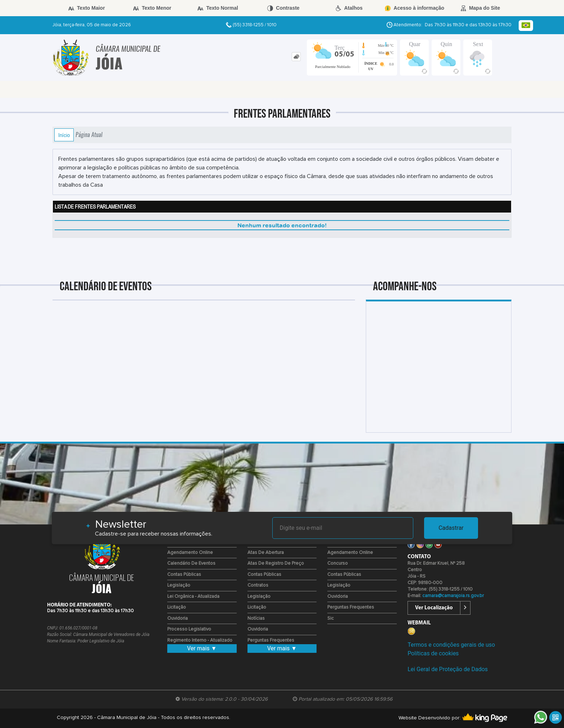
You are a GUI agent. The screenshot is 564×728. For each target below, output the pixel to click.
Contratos (258, 585)
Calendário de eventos (191, 563)
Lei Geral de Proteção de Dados (448, 669)
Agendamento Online (190, 553)
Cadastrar (451, 528)
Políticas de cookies (433, 653)
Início (64, 135)
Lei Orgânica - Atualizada (193, 597)
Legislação (179, 585)
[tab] (296, 57)
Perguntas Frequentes (271, 640)
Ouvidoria (178, 618)
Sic (331, 618)
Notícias (256, 618)
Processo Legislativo (189, 629)
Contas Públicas (184, 575)
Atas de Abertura (266, 553)
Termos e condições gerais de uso (451, 645)
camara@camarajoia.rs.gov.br (453, 596)
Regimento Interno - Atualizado (200, 640)
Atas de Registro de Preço (276, 563)
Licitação (177, 607)
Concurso (338, 563)
